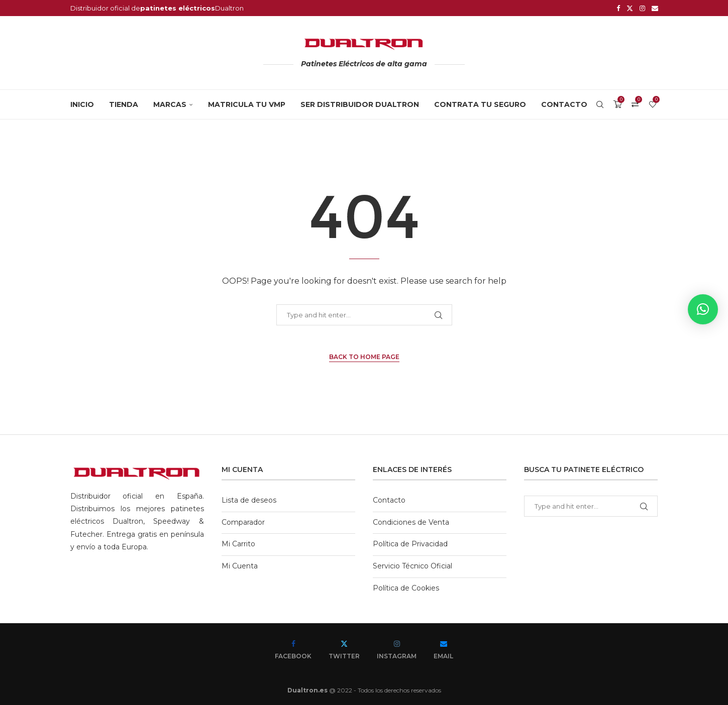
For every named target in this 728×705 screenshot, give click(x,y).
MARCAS (170, 104)
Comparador (243, 522)
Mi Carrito (238, 544)
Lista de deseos (249, 500)
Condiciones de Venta (411, 522)
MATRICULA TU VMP (247, 104)
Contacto (564, 104)
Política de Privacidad (410, 544)
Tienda (124, 104)
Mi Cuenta (240, 566)
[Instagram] (642, 8)
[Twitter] (630, 8)
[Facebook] (618, 8)
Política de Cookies (406, 588)
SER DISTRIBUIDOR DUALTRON (360, 104)
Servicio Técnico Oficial (412, 566)
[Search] (600, 104)
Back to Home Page (364, 357)
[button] (703, 309)
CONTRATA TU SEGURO (480, 104)
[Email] (655, 8)
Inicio (82, 104)
